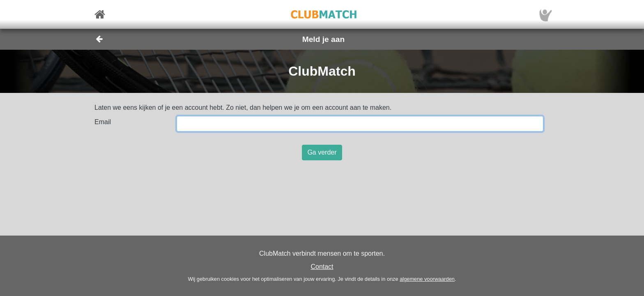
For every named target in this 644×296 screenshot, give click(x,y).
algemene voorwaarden (427, 279)
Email (103, 122)
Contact (322, 267)
